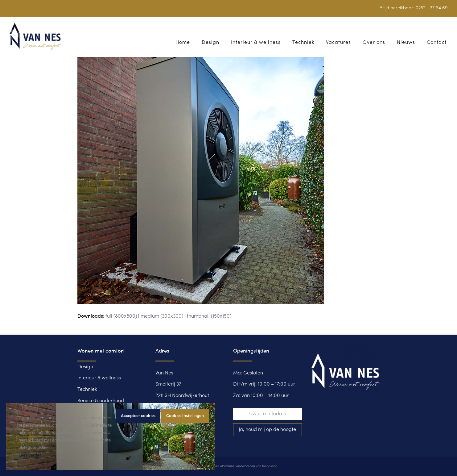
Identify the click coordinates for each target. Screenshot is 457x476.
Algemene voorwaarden (238, 466)
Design (85, 367)
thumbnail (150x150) (209, 316)
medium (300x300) (162, 316)
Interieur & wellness (99, 378)
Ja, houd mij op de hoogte (267, 430)
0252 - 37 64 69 (432, 8)
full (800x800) (121, 316)
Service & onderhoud (101, 401)
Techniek (87, 390)
